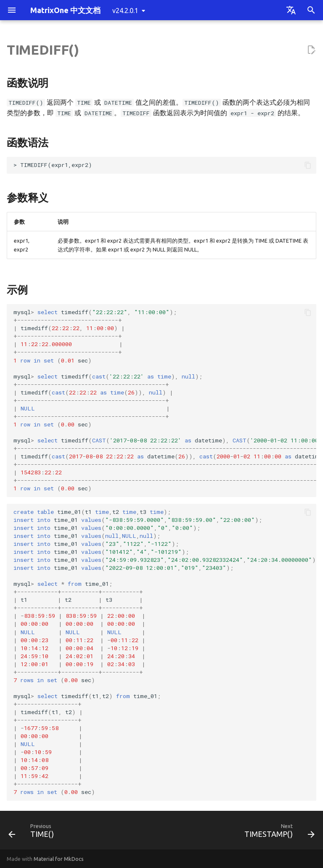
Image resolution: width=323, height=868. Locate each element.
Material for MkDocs (59, 859)
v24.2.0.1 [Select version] (125, 11)
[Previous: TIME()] (33, 833)
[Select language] (291, 10)
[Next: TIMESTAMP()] (278, 833)
